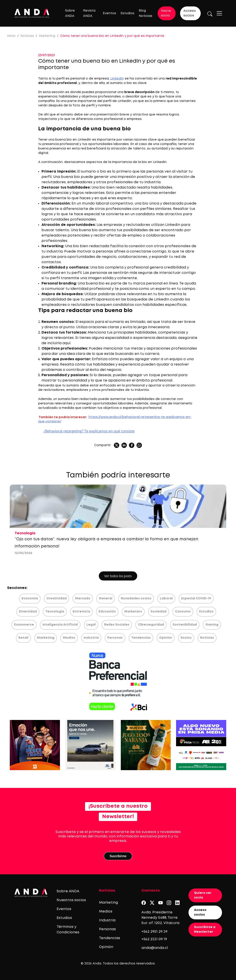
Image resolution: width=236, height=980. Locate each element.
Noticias (27, 36)
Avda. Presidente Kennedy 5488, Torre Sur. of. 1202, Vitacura (160, 918)
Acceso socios (190, 13)
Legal (91, 625)
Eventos (109, 13)
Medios (69, 638)
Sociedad (159, 612)
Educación (107, 612)
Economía (30, 598)
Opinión (166, 638)
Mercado (83, 598)
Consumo (183, 612)
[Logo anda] (32, 13)
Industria (91, 638)
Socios (186, 638)
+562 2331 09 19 (154, 939)
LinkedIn (117, 79)
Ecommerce (24, 625)
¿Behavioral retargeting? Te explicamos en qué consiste (89, 431)
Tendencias (141, 638)
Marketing (47, 36)
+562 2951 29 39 (154, 932)
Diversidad (28, 612)
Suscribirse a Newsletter (205, 929)
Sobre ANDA (68, 891)
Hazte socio (166, 13)
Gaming (212, 625)
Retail (23, 638)
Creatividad (57, 598)
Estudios (127, 13)
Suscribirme (118, 856)
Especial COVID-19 (196, 598)
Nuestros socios (71, 900)
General (106, 598)
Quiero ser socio (203, 895)
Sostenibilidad (185, 625)
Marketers (133, 612)
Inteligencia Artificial (60, 625)
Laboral (166, 598)
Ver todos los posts (118, 576)
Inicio (11, 36)
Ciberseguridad (151, 625)
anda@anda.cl (155, 948)
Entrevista (81, 612)
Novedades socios (136, 598)
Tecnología (55, 612)
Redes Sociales (117, 625)
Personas (115, 638)
